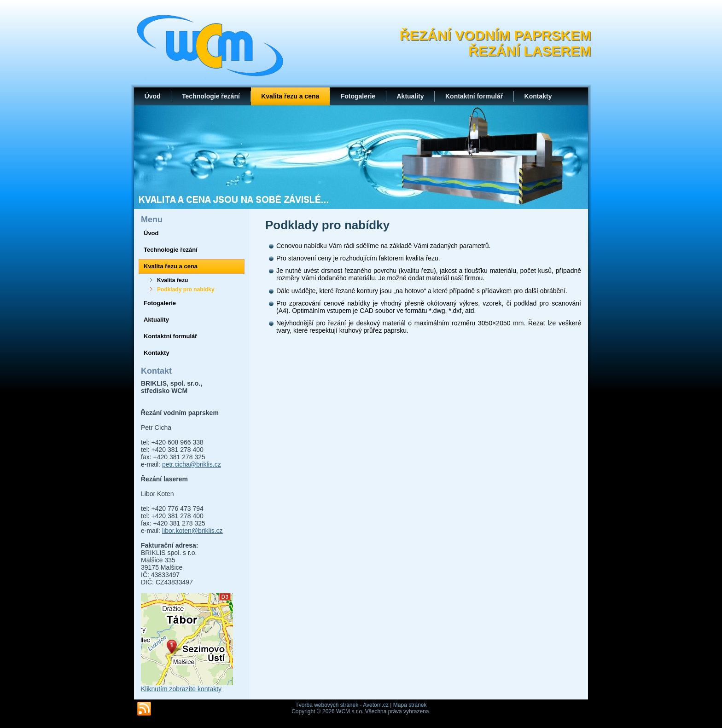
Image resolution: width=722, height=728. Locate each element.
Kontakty (538, 96)
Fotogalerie (358, 96)
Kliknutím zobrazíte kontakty (181, 689)
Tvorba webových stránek (327, 705)
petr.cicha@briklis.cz (192, 464)
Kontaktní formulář (474, 96)
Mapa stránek (410, 705)
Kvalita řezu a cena (290, 96)
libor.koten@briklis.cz (192, 531)
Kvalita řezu (172, 280)
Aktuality (410, 96)
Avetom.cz (376, 705)
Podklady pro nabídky (186, 289)
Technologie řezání (211, 96)
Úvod (153, 96)
